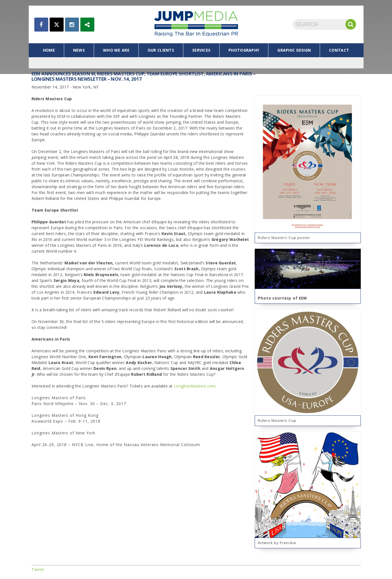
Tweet (38, 569)
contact (339, 50)
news (79, 50)
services (201, 50)
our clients (161, 50)
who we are (116, 50)
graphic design (294, 50)
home (49, 50)
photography (244, 50)
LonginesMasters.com (195, 386)
